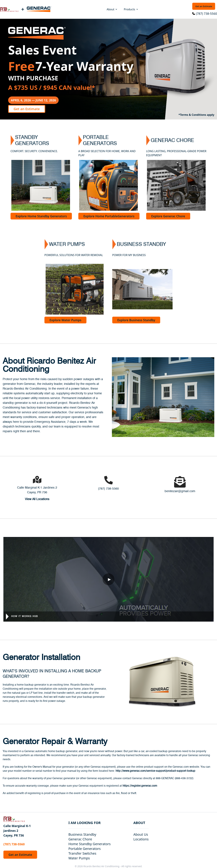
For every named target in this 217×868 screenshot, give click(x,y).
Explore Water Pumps (65, 320)
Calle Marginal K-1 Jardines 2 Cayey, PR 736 (17, 831)
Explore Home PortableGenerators (109, 216)
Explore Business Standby (136, 320)
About (112, 9)
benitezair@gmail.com (180, 491)
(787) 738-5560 (206, 14)
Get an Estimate (204, 6)
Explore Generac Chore (168, 216)
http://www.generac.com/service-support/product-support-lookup (155, 771)
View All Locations (37, 499)
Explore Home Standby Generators (41, 216)
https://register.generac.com (140, 786)
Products (131, 9)
